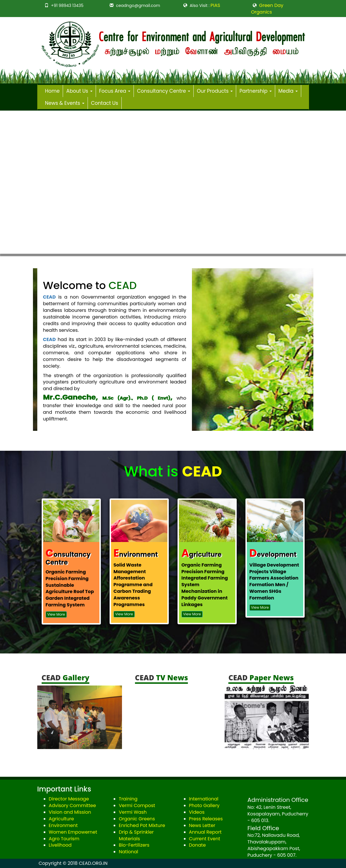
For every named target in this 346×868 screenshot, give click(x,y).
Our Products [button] (215, 91)
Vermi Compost (137, 805)
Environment (63, 825)
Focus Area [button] (115, 91)
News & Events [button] (65, 103)
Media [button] (288, 91)
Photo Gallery (204, 805)
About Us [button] (79, 91)
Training (128, 799)
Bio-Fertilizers (134, 845)
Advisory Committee (72, 805)
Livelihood (60, 845)
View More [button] (56, 614)
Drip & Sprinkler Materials (136, 835)
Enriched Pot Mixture (142, 825)
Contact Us (105, 103)
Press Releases (206, 819)
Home (52, 91)
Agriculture (61, 819)
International (204, 799)
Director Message (69, 799)
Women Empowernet (73, 832)
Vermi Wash (133, 812)
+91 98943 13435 (67, 5)
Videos (197, 812)
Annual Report (205, 832)
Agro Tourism (64, 839)
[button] (10, 183)
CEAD (49, 297)
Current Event (205, 839)
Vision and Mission (70, 812)
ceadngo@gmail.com (138, 5)
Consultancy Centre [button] (164, 91)
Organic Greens (137, 819)
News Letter (202, 825)
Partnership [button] (256, 91)
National (128, 852)
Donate (197, 845)
